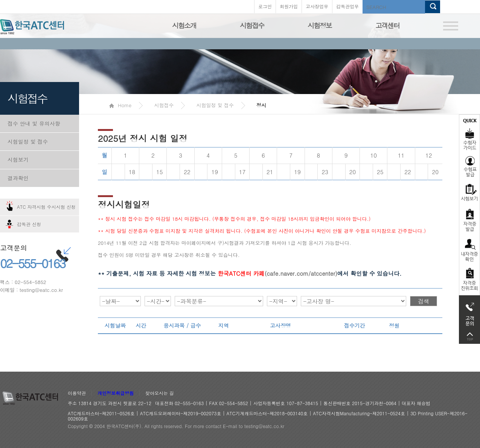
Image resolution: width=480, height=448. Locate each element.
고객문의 (469, 312)
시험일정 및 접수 (28, 141)
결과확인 (18, 178)
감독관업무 (347, 6)
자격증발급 (469, 220)
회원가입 (289, 6)
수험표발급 (469, 166)
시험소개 (184, 25)
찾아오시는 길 (160, 393)
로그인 (265, 6)
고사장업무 (317, 6)
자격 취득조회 (469, 280)
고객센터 (387, 25)
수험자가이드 (469, 134)
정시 (261, 105)
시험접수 (252, 25)
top (469, 336)
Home (120, 105)
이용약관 (77, 393)
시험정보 (320, 25)
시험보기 (18, 159)
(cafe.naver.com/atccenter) (277, 273)
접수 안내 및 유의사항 (34, 123)
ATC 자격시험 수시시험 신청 (46, 207)
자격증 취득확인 (469, 250)
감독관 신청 (29, 224)
